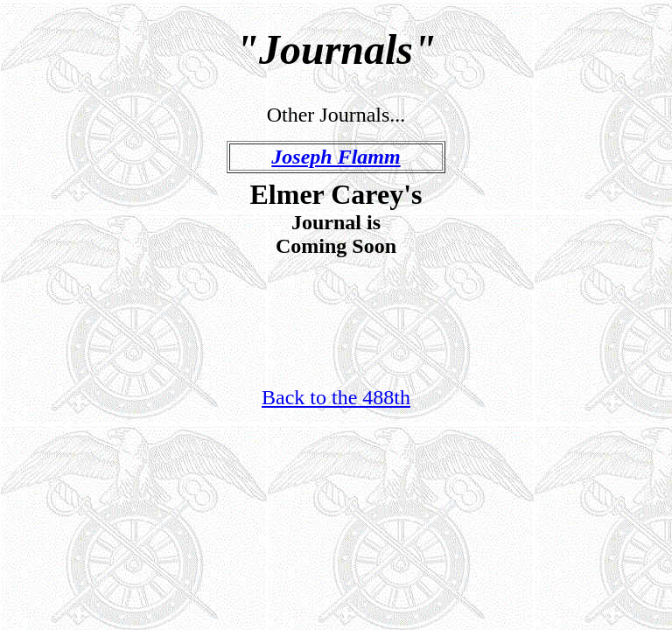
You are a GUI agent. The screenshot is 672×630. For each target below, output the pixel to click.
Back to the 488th (336, 397)
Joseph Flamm (336, 157)
